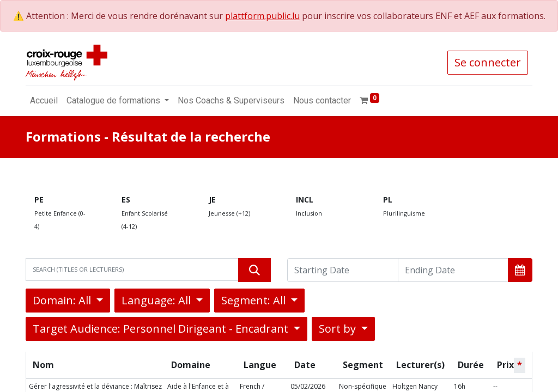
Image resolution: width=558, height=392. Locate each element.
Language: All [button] (157, 300)
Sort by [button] (339, 329)
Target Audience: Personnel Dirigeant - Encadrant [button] (162, 329)
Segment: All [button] (255, 300)
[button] (520, 270)
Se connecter (488, 62)
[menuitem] (44, 101)
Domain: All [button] (63, 300)
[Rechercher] (254, 270)
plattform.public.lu (262, 16)
